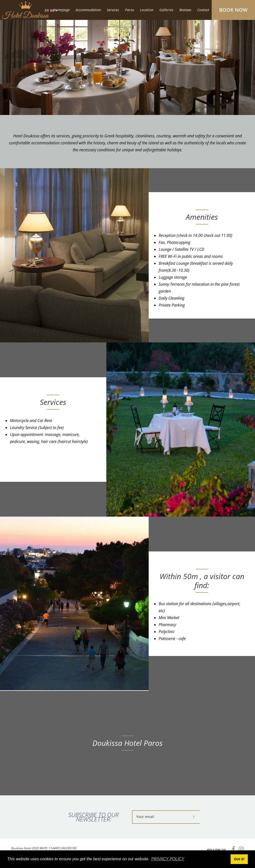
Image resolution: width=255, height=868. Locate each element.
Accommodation (88, 10)
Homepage (61, 10)
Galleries (166, 10)
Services (113, 10)
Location (147, 10)
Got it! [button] (239, 859)
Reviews (185, 10)
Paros (129, 10)
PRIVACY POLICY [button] (168, 859)
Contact (203, 10)
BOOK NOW (233, 10)
